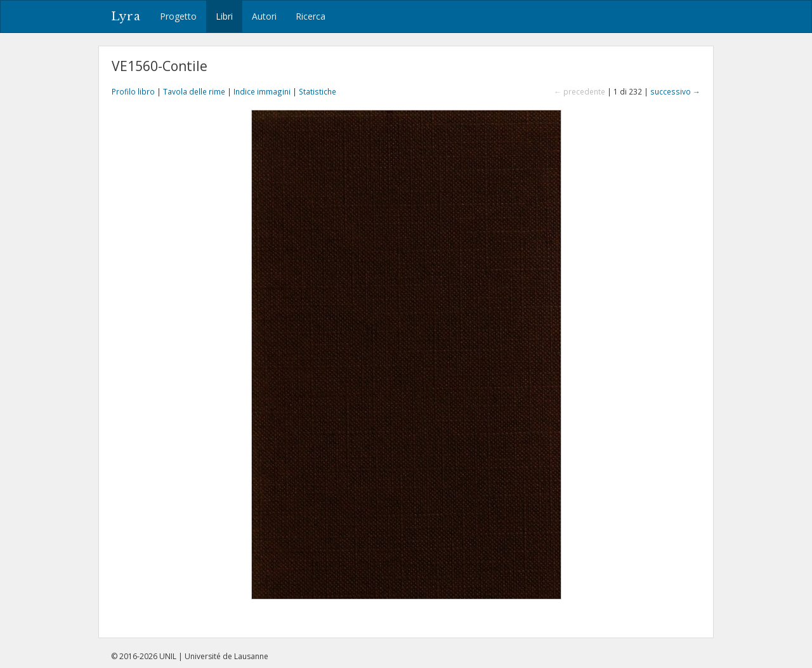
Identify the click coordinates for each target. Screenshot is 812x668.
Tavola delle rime (194, 91)
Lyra (126, 16)
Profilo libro (133, 91)
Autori (264, 16)
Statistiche (318, 91)
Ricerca (311, 16)
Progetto (178, 16)
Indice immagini (262, 91)
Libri (224, 16)
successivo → (675, 91)
